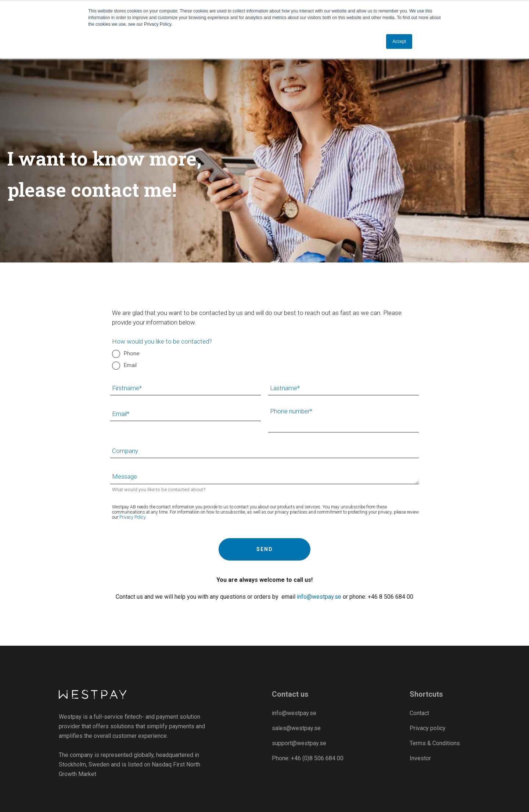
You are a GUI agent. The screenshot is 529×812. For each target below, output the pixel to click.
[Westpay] (93, 695)
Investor (420, 758)
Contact (419, 713)
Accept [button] (399, 41)
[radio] (265, 354)
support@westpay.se (299, 743)
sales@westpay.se (296, 728)
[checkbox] (265, 360)
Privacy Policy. (133, 517)
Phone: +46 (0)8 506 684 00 (308, 758)
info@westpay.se (319, 597)
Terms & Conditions (435, 743)
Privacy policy (428, 728)
